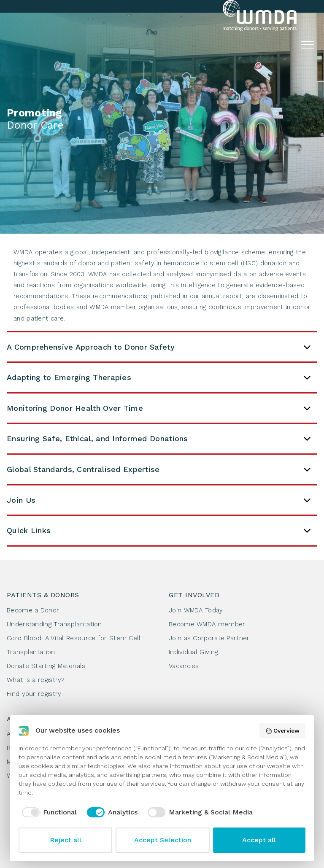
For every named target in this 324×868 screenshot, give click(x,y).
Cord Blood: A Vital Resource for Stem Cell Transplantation (74, 645)
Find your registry (34, 694)
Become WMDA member (207, 624)
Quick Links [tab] (159, 531)
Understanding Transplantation (54, 624)
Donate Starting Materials (46, 666)
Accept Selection (163, 840)
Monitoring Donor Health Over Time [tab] (159, 408)
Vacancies (184, 666)
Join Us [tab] (159, 500)
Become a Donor (33, 610)
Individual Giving (193, 652)
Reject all (66, 840)
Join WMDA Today (196, 610)
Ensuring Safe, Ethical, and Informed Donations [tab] (159, 439)
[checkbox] (48, 812)
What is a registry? (36, 680)
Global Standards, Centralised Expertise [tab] (159, 469)
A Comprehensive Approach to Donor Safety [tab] (159, 347)
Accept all (259, 840)
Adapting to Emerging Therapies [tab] (159, 377)
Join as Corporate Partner (209, 638)
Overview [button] (283, 731)
